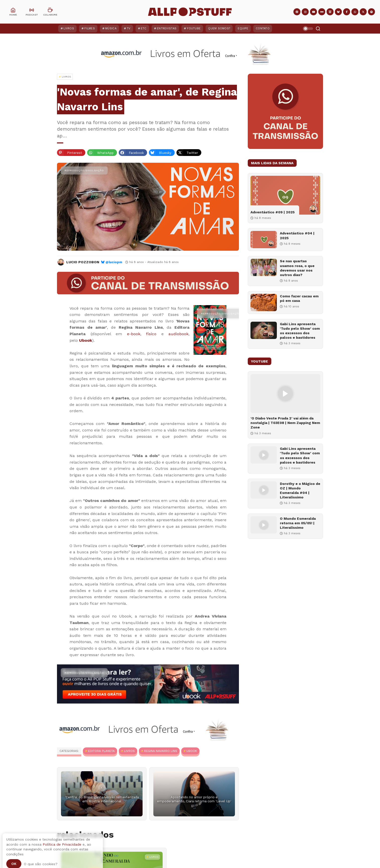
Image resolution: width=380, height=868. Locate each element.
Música (111, 28)
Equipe (243, 28)
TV (129, 28)
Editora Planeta (101, 751)
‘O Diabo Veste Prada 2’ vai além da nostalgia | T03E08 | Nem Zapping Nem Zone (285, 423)
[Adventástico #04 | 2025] (264, 240)
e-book (134, 334)
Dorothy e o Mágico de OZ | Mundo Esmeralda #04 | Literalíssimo (300, 491)
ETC (144, 28)
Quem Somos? (219, 28)
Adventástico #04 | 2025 (297, 235)
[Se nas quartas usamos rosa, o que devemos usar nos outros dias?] (264, 267)
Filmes (90, 28)
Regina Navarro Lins (161, 751)
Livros (69, 28)
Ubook (86, 340)
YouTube (194, 28)
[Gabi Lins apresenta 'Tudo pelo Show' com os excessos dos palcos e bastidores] (264, 330)
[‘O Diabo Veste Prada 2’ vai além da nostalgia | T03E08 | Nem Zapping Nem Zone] (285, 394)
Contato (263, 28)
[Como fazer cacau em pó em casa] (264, 302)
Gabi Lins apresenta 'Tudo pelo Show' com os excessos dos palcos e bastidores (300, 331)
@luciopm (114, 262)
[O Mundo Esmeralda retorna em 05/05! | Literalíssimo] (264, 525)
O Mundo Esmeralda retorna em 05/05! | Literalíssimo (298, 523)
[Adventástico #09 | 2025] (285, 195)
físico (151, 334)
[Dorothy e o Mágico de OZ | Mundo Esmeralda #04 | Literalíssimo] (264, 490)
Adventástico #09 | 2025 (273, 212)
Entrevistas (167, 28)
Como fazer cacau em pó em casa (299, 298)
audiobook (178, 334)
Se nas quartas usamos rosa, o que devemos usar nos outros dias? (297, 268)
